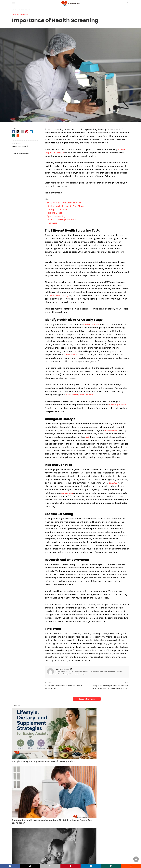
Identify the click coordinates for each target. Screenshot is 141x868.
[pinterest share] (27, 132)
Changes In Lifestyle (57, 210)
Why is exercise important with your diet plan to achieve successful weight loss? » (110, 687)
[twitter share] (18, 132)
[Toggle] (49, 200)
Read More (16, 787)
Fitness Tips (97, 816)
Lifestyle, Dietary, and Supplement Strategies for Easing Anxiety (29, 734)
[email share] (22, 132)
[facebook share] (14, 132)
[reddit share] (18, 136)
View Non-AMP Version (85, 857)
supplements (68, 493)
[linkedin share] (31, 132)
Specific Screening (56, 216)
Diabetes (113, 483)
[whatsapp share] (14, 136)
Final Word (52, 223)
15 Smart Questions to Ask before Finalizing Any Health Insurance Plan (70, 824)
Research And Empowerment (61, 220)
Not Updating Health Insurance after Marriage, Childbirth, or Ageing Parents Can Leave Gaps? (70, 735)
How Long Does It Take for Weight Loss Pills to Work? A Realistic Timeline (110, 824)
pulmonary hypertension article (81, 395)
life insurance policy (60, 295)
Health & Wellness (25, 10)
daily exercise (111, 430)
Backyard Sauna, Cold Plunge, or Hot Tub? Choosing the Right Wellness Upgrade (30, 824)
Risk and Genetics (56, 213)
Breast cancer (71, 355)
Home (14, 10)
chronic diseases (92, 324)
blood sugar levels (118, 405)
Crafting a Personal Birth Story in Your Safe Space (108, 734)
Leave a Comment (87, 699)
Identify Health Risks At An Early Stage (65, 206)
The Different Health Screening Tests (65, 203)
